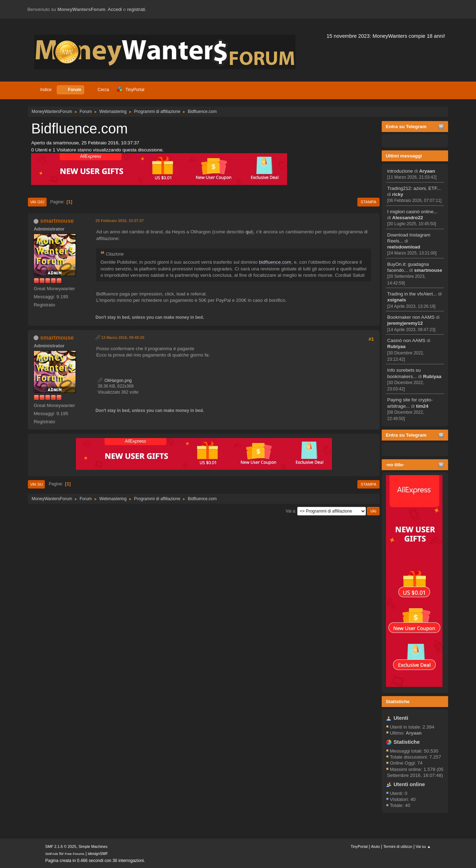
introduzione (400, 171)
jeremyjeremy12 (405, 323)
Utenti (401, 718)
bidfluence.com (275, 262)
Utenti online (409, 784)
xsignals (397, 300)
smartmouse (428, 270)
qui (249, 232)
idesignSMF (98, 854)
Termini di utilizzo (398, 846)
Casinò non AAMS (406, 340)
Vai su (36, 484)
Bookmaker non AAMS (411, 317)
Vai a (290, 511)
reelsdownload (404, 247)
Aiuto (376, 846)
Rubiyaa (397, 346)
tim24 (422, 406)
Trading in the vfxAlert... (412, 294)
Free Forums (75, 854)
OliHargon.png (115, 381)
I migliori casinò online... (412, 212)
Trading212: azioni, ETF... (414, 188)
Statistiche (398, 702)
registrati (136, 9)
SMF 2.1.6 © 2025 (61, 846)
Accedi (115, 9)
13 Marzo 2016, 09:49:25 (123, 337)
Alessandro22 (408, 218)
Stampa (368, 202)
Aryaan (427, 171)
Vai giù (37, 202)
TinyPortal (359, 846)
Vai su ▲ (423, 846)
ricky (398, 194)
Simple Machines (93, 846)
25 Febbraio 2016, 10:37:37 (120, 221)
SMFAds (52, 854)
